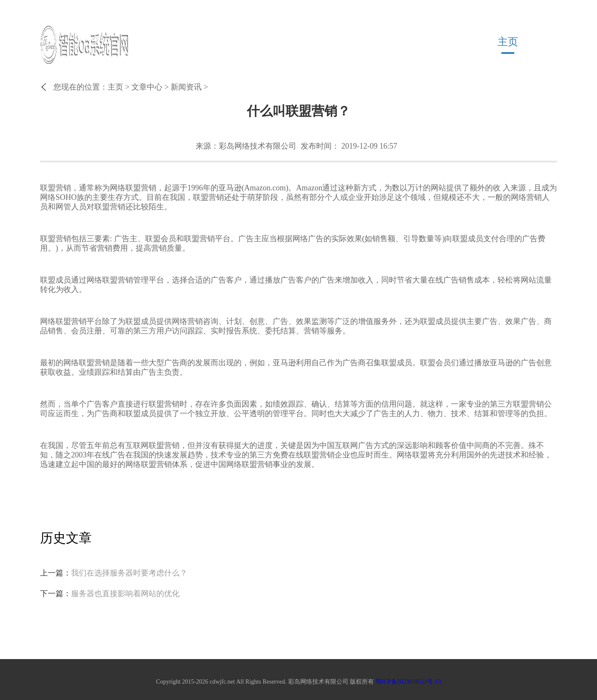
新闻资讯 (186, 87)
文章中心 (147, 87)
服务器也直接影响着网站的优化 (125, 594)
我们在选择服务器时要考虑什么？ (129, 573)
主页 (508, 42)
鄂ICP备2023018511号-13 (408, 682)
